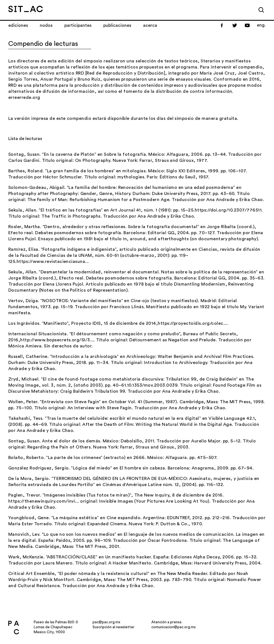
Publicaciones (117, 25)
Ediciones (18, 25)
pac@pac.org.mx (106, 622)
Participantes (78, 25)
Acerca (150, 25)
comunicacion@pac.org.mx (173, 627)
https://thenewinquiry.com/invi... (44, 501)
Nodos (46, 25)
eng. (261, 25)
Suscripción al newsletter (114, 627)
